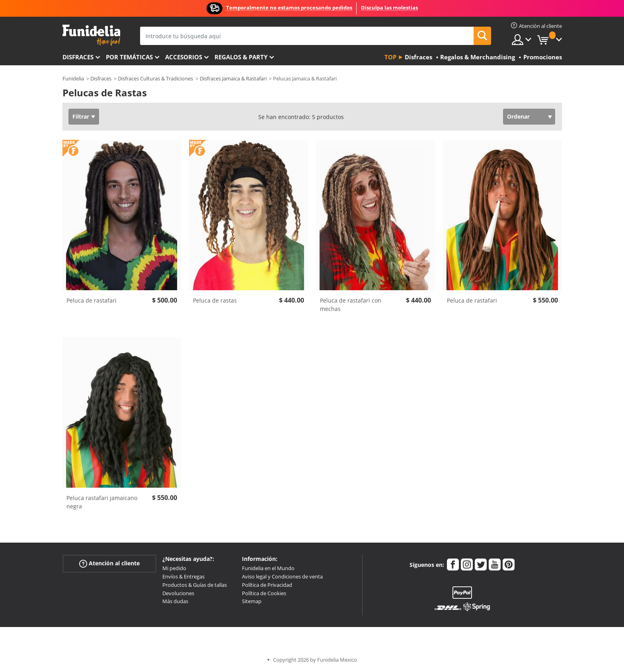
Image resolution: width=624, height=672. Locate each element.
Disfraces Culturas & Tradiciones (155, 78)
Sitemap (252, 601)
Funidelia (73, 78)
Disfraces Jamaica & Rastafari (233, 78)
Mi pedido (174, 568)
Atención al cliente (109, 564)
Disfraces (78, 57)
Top (390, 57)
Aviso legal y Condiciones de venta (282, 576)
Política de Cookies (264, 593)
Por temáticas (129, 57)
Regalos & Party (241, 57)
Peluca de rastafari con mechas (351, 305)
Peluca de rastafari (92, 300)
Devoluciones (178, 593)
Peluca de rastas (215, 300)
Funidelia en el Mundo (268, 568)
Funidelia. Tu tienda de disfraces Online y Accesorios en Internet (91, 35)
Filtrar (81, 116)
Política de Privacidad (267, 585)
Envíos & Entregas (183, 576)
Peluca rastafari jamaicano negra (102, 502)
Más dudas (175, 601)
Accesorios (184, 57)
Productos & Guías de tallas (195, 585)
